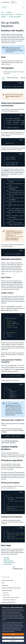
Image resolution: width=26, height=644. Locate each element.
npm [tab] (4, 78)
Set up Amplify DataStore (15, 17)
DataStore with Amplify (12, 31)
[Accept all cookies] (13, 634)
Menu (4, 7)
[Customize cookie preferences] (13, 641)
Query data (7, 557)
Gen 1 (14, 3)
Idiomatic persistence (11, 259)
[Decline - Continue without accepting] (13, 638)
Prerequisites (7, 68)
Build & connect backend (7, 14)
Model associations (8, 559)
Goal (3, 57)
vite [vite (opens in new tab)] (2, 111)
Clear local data (8, 562)
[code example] (13, 87)
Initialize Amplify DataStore (9, 446)
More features (19, 14)
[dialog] (13, 624)
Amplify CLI (10, 72)
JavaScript (9, 12)
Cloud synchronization (9, 561)
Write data (6, 556)
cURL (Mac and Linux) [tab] (13, 78)
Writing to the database (10, 481)
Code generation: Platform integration (11, 360)
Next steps (20, 476)
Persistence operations (12, 459)
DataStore (4, 17)
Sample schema (7, 292)
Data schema (6, 277)
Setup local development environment (13, 104)
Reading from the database (12, 515)
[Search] (23, 7)
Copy (21, 83)
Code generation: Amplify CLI (13, 419)
